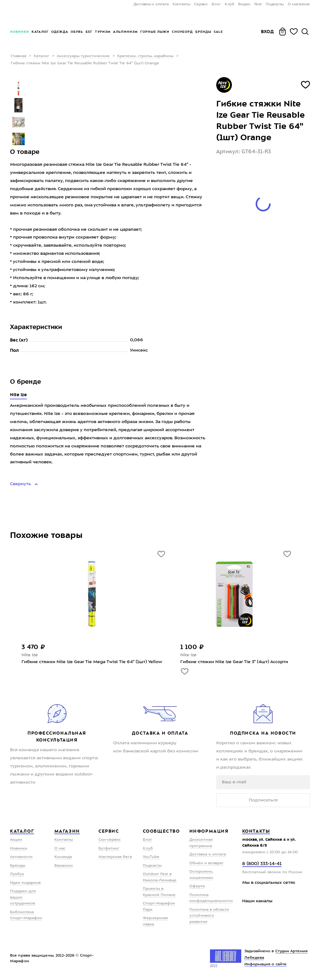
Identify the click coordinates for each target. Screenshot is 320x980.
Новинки (20, 32)
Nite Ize (18, 395)
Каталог (40, 32)
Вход (267, 32)
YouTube (151, 857)
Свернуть (21, 484)
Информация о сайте (265, 964)
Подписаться (263, 800)
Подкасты (275, 4)
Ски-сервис (110, 840)
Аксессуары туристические (83, 56)
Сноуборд (182, 32)
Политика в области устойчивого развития (209, 916)
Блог (216, 4)
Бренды (203, 32)
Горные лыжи (155, 32)
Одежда (60, 32)
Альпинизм (125, 32)
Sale (218, 32)
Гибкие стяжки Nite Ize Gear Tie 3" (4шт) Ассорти (234, 662)
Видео (244, 4)
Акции (16, 840)
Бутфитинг (109, 849)
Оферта (197, 886)
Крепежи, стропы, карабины (145, 56)
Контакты (181, 4)
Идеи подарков (25, 883)
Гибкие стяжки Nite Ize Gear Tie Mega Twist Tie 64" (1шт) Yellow (92, 662)
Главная (18, 56)
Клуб (230, 4)
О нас (60, 849)
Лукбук (17, 874)
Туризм (103, 32)
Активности (21, 857)
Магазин (67, 831)
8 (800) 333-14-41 (262, 864)
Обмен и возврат (206, 863)
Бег (89, 32)
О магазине (299, 4)
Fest (258, 4)
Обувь (77, 32)
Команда (63, 857)
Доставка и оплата (151, 4)
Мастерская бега (115, 857)
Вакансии (64, 866)
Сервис (201, 4)
